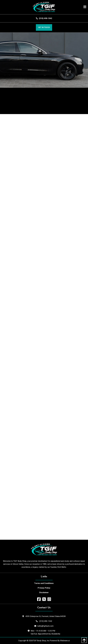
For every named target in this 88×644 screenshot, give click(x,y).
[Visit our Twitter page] (44, 599)
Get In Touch (44, 27)
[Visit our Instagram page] (49, 599)
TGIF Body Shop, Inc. (41, 641)
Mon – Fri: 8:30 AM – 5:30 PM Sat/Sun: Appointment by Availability (46, 632)
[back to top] (84, 640)
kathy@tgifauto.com (46, 626)
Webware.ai (65, 641)
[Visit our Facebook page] (39, 599)
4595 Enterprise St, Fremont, (45, 616)
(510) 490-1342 (44, 18)
